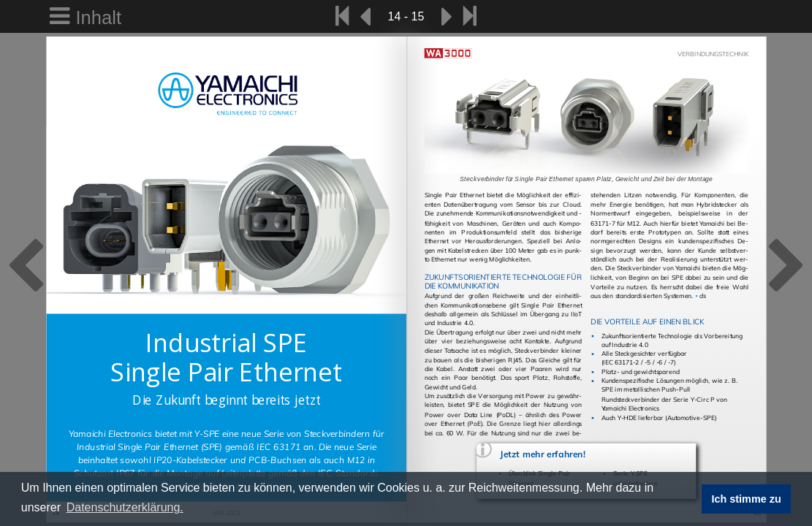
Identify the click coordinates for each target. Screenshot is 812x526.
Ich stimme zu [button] (747, 499)
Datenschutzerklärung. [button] (125, 507)
